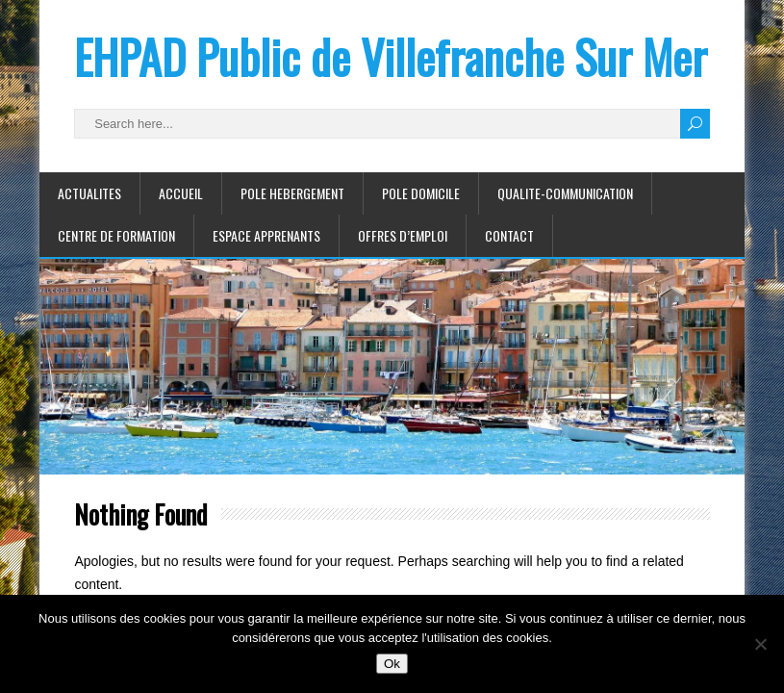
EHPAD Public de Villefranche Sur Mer (391, 56)
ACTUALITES (89, 193)
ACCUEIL (181, 193)
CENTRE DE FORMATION (116, 235)
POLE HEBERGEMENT (292, 193)
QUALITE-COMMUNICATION (565, 193)
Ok (392, 664)
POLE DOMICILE (421, 193)
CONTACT (509, 235)
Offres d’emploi (403, 235)
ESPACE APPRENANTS (266, 235)
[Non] (760, 644)
